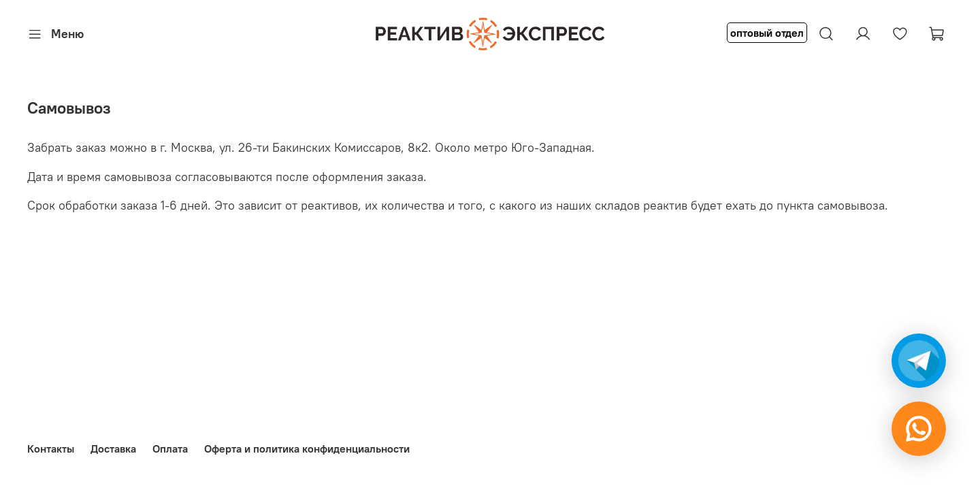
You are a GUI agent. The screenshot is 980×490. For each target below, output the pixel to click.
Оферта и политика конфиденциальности (307, 448)
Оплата (170, 448)
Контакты (51, 448)
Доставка (113, 448)
